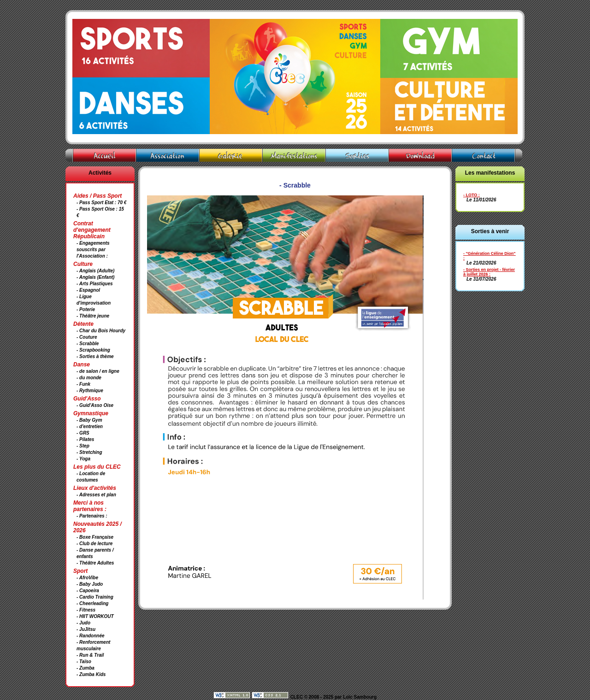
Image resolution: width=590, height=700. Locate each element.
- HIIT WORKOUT (95, 616)
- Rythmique (90, 391)
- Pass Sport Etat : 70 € (101, 203)
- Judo (83, 623)
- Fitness (86, 610)
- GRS (83, 433)
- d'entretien (90, 426)
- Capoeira (88, 591)
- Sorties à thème (95, 356)
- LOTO (470, 195)
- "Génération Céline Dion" (490, 253)
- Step (83, 446)
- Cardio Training (95, 597)
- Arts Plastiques (95, 284)
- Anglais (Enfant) (95, 277)
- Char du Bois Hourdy (101, 331)
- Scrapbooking (93, 350)
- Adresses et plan (96, 495)
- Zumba (86, 668)
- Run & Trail (90, 655)
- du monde (89, 378)
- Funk (83, 384)
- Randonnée (91, 636)
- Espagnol (88, 290)
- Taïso (84, 662)
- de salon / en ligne (98, 371)
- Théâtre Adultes (95, 563)
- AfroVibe (87, 578)
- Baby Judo (90, 584)
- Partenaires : (92, 516)
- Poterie (86, 309)
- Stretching (89, 452)
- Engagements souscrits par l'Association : (93, 250)
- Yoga (83, 459)
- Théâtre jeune (93, 316)
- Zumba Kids (91, 674)
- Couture (87, 337)
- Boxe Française (95, 537)
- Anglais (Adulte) (95, 271)
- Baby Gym (89, 420)
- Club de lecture (94, 544)
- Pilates (85, 439)
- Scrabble (88, 344)
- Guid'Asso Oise (95, 405)
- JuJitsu (86, 629)
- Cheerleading (92, 603)
